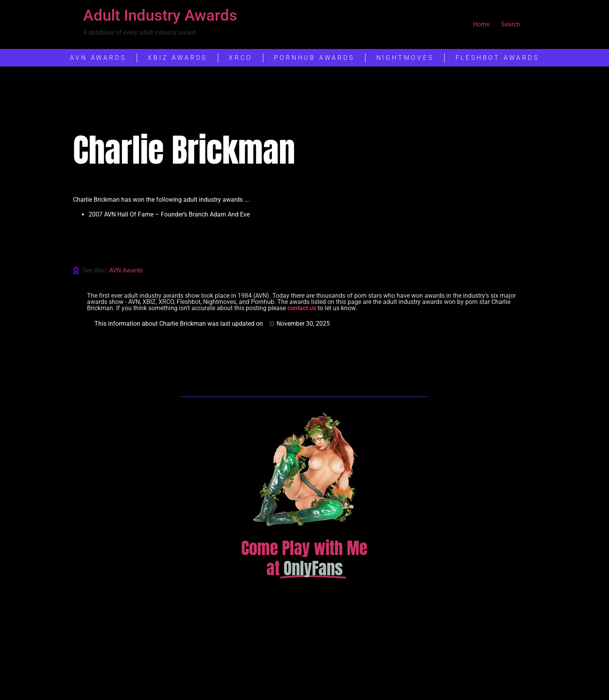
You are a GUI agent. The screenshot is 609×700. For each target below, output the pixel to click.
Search (511, 24)
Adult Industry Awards (160, 15)
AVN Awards (126, 270)
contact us (302, 308)
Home (481, 24)
